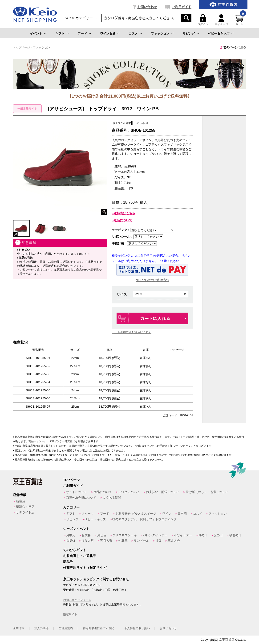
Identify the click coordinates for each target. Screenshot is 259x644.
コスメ (133, 34)
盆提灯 (71, 541)
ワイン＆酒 (108, 34)
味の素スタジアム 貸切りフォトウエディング (144, 519)
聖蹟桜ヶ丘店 (25, 507)
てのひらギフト (75, 550)
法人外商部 (41, 628)
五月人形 (106, 541)
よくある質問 (112, 498)
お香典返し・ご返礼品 (80, 556)
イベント (36, 34)
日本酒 (182, 514)
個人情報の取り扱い (137, 628)
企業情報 (19, 628)
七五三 (123, 541)
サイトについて (77, 492)
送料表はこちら (124, 213)
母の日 (203, 535)
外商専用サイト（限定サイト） (86, 568)
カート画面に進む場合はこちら (132, 332)
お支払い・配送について (163, 492)
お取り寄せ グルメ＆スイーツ (136, 514)
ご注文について (129, 492)
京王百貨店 (227, 640)
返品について (123, 220)
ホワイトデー (183, 535)
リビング (189, 34)
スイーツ (88, 514)
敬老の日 (235, 535)
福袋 (158, 541)
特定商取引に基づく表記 (98, 628)
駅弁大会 (174, 541)
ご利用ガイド (182, 7)
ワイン (167, 514)
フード (82, 34)
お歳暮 (86, 535)
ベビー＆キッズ (219, 34)
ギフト (60, 34)
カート (240, 20)
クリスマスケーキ (125, 535)
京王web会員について (81, 498)
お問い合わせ (147, 7)
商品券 (68, 562)
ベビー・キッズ (95, 519)
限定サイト (70, 614)
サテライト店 (25, 512)
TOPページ (71, 480)
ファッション (160, 34)
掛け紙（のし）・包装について (207, 492)
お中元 (71, 535)
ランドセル (141, 541)
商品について (103, 492)
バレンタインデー (155, 535)
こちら (86, 254)
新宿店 (21, 501)
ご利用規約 (66, 628)
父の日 (218, 535)
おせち (102, 535)
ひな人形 (88, 541)
